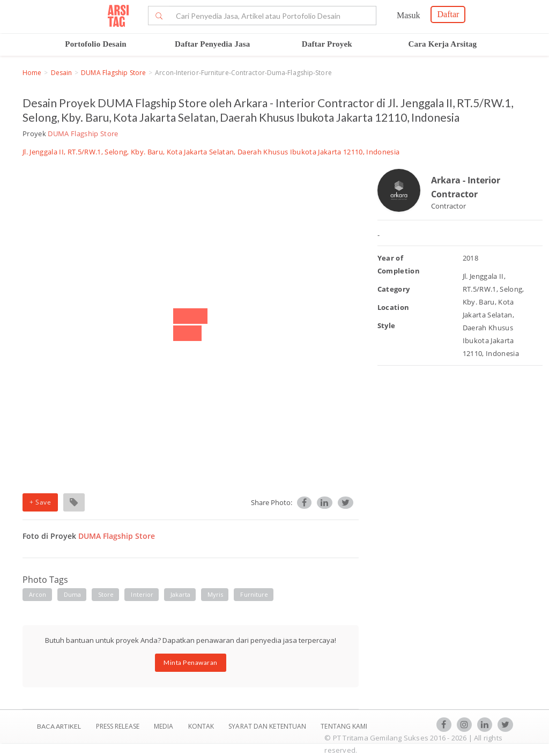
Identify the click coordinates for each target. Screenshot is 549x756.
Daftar (448, 14)
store (106, 594)
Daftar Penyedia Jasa (212, 44)
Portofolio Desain (96, 44)
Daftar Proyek (327, 44)
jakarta (180, 594)
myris (216, 594)
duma (72, 594)
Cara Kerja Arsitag (443, 44)
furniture (254, 594)
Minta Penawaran (191, 662)
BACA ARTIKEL (59, 726)
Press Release (117, 726)
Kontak (202, 726)
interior (142, 594)
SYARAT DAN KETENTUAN (268, 726)
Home (32, 73)
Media (165, 726)
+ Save (40, 502)
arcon (38, 594)
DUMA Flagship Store (113, 73)
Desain (62, 73)
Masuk (409, 15)
